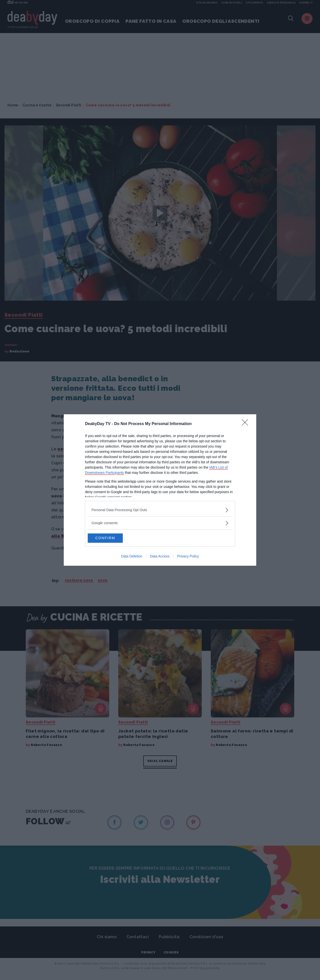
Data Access (160, 557)
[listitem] (160, 510)
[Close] (246, 424)
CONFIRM (111, 538)
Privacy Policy (188, 557)
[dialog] (160, 490)
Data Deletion (132, 557)
